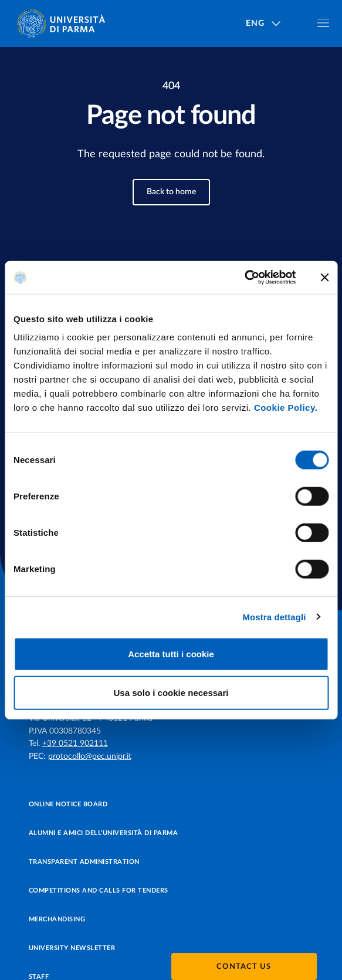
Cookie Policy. (286, 408)
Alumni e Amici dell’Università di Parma (104, 833)
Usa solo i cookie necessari (171, 692)
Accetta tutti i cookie (171, 654)
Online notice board (68, 804)
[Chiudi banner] (324, 278)
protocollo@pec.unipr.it (90, 756)
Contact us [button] (244, 967)
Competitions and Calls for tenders (99, 891)
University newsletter (72, 948)
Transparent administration (84, 862)
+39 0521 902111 (75, 744)
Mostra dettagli (274, 616)
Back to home (171, 192)
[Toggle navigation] (323, 23)
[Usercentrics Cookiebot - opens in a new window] (244, 278)
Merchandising (57, 919)
